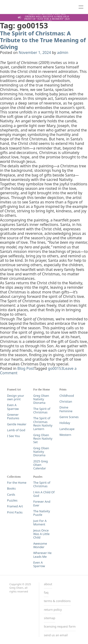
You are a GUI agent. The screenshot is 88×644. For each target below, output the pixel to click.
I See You (13, 436)
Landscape (67, 429)
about (48, 584)
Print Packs (15, 512)
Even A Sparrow (13, 407)
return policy (53, 610)
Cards (11, 495)
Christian (66, 402)
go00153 (55, 368)
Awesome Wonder (40, 545)
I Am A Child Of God (44, 494)
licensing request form (60, 627)
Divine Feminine (66, 409)
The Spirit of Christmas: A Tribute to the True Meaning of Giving (43, 40)
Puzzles (12, 500)
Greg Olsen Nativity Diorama (41, 399)
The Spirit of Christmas (42, 411)
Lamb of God (16, 430)
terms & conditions (57, 601)
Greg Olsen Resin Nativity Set (43, 439)
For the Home (17, 483)
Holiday (65, 423)
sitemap (50, 618)
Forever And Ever (42, 504)
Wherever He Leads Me (42, 555)
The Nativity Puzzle (42, 513)
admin (63, 52)
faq (46, 593)
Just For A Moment (40, 523)
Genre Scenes (69, 417)
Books (11, 489)
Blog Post (26, 368)
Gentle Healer (17, 424)
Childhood (67, 396)
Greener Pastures (13, 417)
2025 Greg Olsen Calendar (41, 465)
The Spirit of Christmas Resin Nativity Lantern (43, 424)
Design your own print (16, 398)
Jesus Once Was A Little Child (42, 534)
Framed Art (15, 506)
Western (65, 435)
